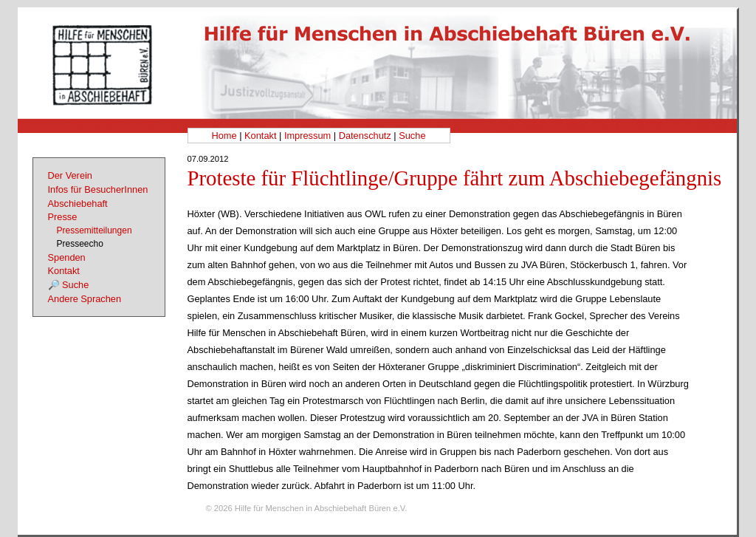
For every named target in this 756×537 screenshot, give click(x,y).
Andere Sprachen (85, 299)
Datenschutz (365, 136)
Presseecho (80, 244)
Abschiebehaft (78, 203)
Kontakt (260, 136)
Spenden (67, 257)
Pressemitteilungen (94, 230)
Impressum (307, 136)
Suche (412, 136)
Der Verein (70, 175)
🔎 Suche (69, 285)
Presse (63, 217)
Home (224, 136)
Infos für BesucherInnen (98, 189)
